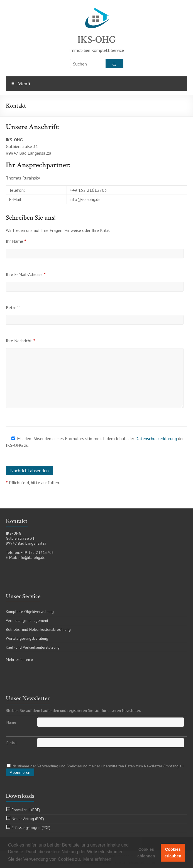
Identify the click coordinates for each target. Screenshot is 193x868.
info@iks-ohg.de (32, 557)
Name (11, 722)
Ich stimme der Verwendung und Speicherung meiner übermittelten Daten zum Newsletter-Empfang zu (95, 766)
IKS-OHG (97, 40)
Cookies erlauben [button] (173, 853)
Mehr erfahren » (19, 660)
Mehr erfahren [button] (97, 859)
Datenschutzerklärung (156, 438)
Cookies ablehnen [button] (146, 853)
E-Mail (12, 743)
